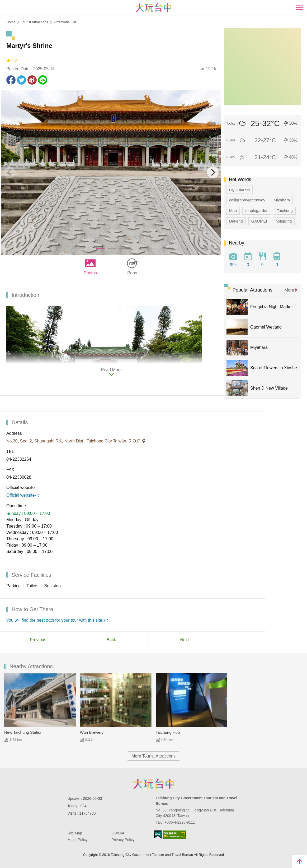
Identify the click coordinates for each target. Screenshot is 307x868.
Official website (20, 495)
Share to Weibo (32, 80)
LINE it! (43, 80)
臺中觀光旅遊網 (153, 8)
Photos (90, 273)
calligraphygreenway (247, 200)
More (289, 290)
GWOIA (118, 833)
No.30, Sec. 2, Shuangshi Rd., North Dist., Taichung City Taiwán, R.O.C (74, 441)
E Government (158, 835)
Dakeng (236, 221)
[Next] (213, 172)
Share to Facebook (11, 80)
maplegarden (257, 211)
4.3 (11, 60)
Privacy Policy (123, 840)
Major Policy (78, 840)
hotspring (284, 221)
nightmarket (239, 189)
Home (11, 22)
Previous (38, 640)
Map (233, 211)
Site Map (75, 833)
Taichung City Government (154, 784)
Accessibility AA (175, 835)
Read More (111, 370)
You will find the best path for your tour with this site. (55, 620)
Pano (132, 273)
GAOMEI (259, 221)
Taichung (285, 211)
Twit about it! (22, 80)
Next (184, 640)
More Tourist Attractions (153, 756)
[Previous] (10, 172)
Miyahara (282, 200)
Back (111, 640)
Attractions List (65, 22)
